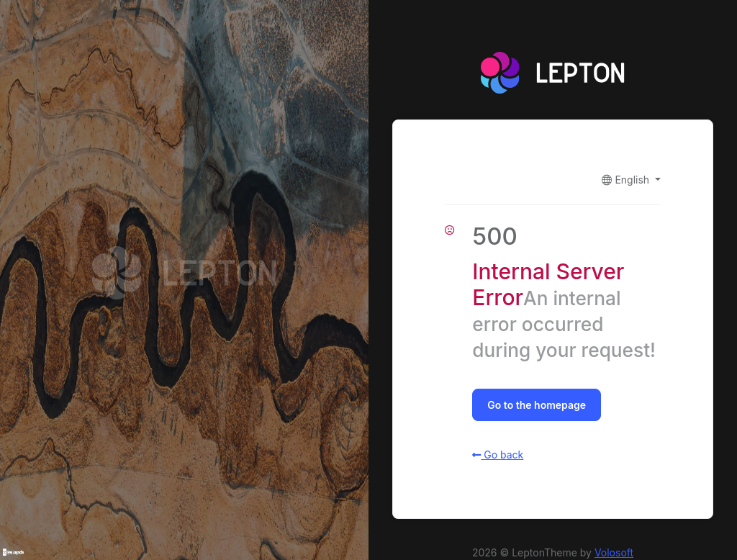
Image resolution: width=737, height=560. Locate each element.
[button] (631, 180)
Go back (498, 455)
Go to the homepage (537, 405)
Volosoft (614, 552)
